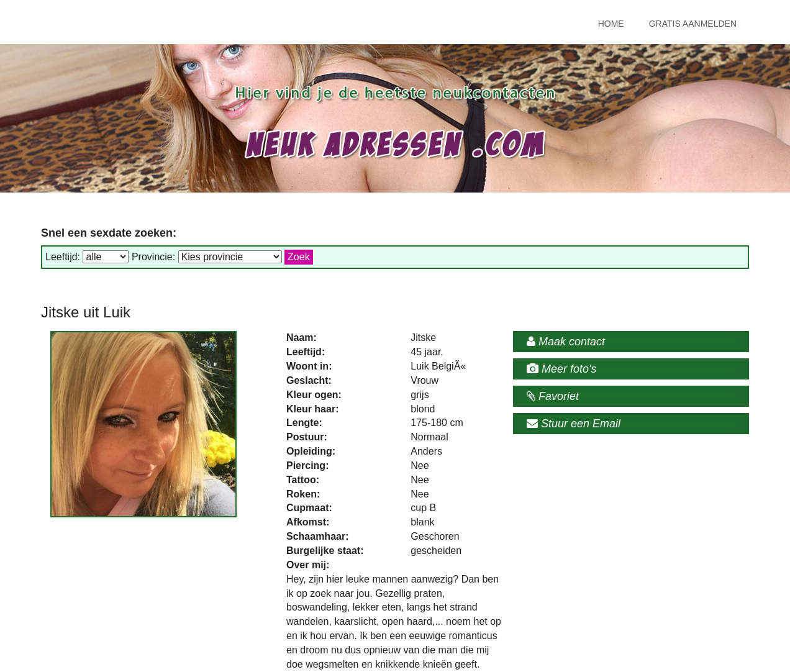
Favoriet (553, 396)
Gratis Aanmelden (693, 24)
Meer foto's (561, 369)
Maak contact (566, 342)
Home (611, 24)
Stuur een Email (574, 424)
